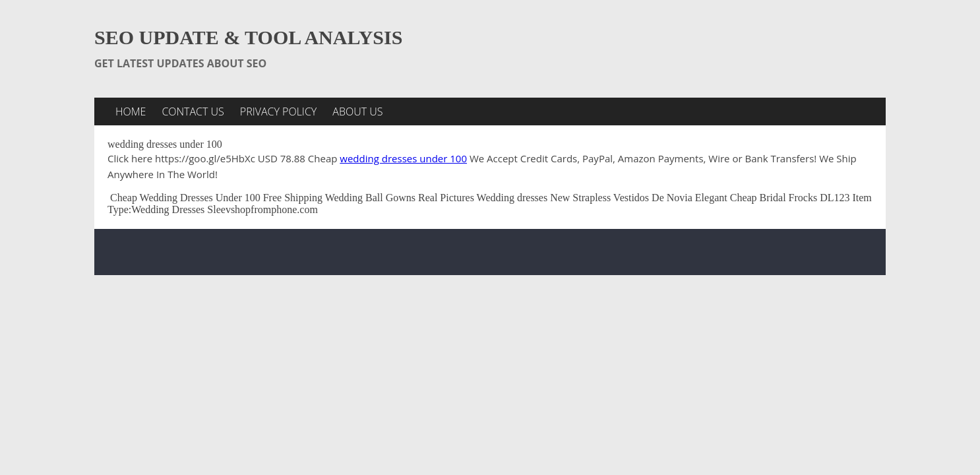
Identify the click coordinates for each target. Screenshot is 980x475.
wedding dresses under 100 (403, 158)
